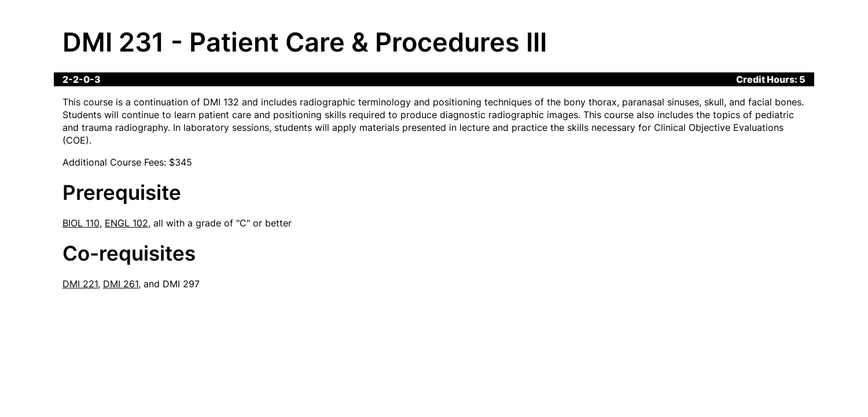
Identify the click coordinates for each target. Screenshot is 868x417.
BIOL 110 (81, 223)
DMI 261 (121, 284)
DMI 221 (80, 284)
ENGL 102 (126, 223)
